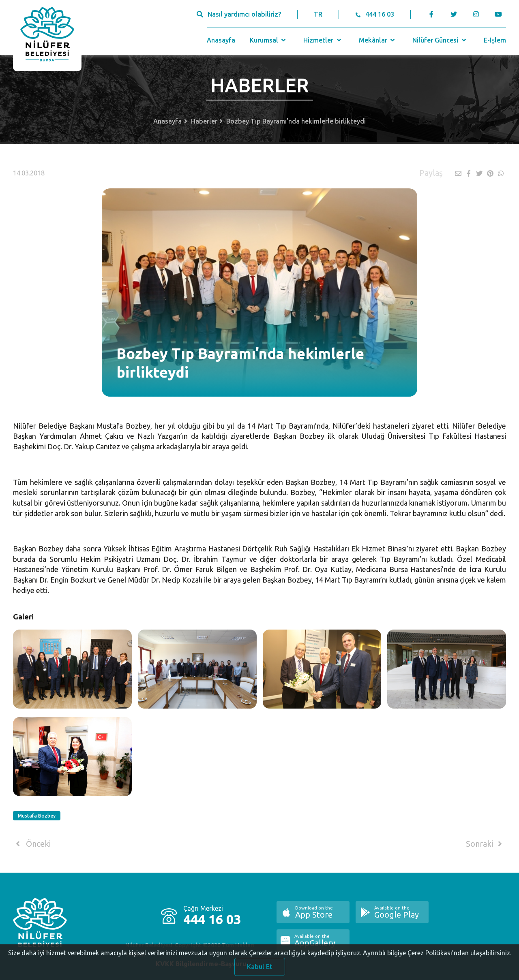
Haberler (204, 121)
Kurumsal (269, 40)
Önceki (32, 844)
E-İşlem (495, 40)
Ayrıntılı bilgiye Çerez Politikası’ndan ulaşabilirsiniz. (437, 960)
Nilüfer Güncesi (440, 40)
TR (318, 14)
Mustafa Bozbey (37, 816)
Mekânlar (378, 40)
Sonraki (485, 844)
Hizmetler (323, 40)
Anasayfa (221, 40)
